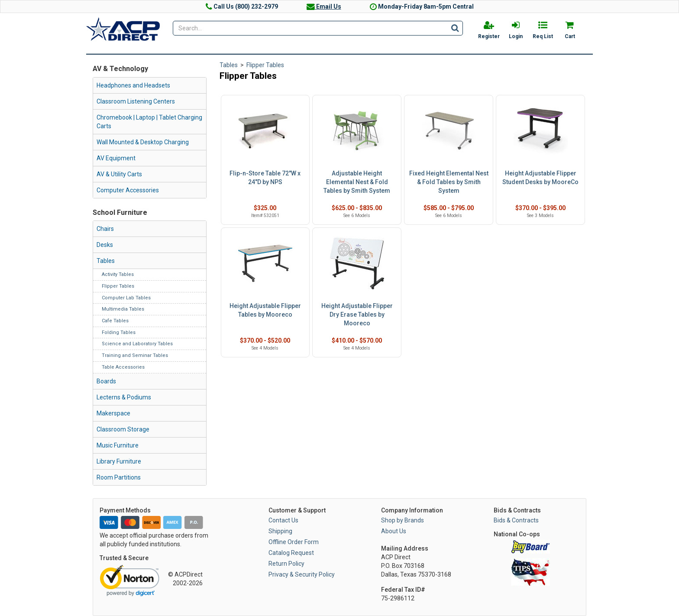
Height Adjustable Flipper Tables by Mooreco (265, 310)
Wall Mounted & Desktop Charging (143, 142)
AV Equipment (116, 158)
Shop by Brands (403, 520)
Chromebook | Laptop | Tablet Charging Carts (149, 122)
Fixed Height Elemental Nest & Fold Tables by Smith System (449, 182)
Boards (106, 381)
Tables (106, 261)
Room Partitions (119, 477)
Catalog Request (291, 553)
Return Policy (286, 564)
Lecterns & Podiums (124, 397)
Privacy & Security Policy (302, 574)
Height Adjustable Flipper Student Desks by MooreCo (540, 178)
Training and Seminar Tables (135, 355)
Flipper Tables (118, 286)
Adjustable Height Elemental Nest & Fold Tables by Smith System (357, 182)
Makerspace (113, 413)
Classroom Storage (123, 429)
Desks (105, 245)
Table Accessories (123, 367)
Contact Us (283, 520)
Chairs (105, 229)
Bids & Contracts (516, 520)
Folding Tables (119, 332)
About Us (394, 531)
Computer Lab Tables (126, 298)
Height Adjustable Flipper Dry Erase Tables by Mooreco (357, 314)
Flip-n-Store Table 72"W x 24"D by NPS (265, 178)
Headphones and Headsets (133, 85)
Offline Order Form (294, 542)
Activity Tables (118, 274)
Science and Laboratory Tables (137, 344)
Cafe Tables (115, 321)
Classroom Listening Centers (136, 101)
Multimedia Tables (123, 309)
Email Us (324, 6)
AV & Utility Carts (119, 174)
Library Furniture (119, 461)
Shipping (280, 531)
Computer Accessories (128, 190)
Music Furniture (118, 445)
